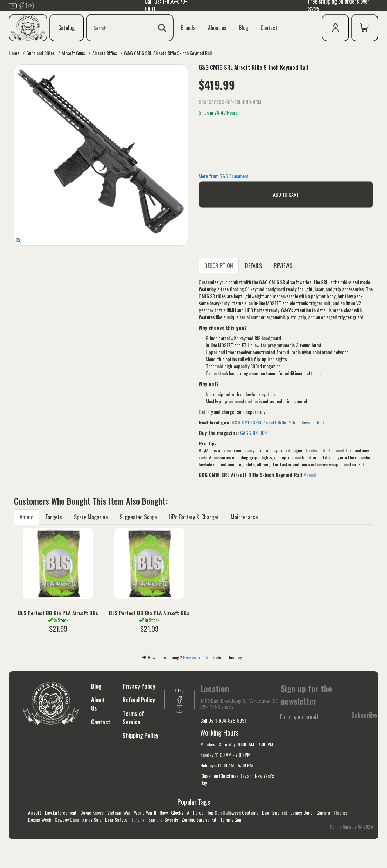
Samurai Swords (163, 819)
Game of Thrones (332, 812)
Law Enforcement (61, 812)
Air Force (195, 812)
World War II (145, 812)
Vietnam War (119, 812)
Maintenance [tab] (244, 517)
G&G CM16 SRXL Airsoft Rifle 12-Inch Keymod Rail (278, 422)
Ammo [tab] (26, 517)
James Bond (302, 812)
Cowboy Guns (67, 819)
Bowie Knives (92, 812)
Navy (164, 812)
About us (217, 28)
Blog (243, 28)
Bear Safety (116, 819)
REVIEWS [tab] (283, 266)
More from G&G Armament (224, 176)
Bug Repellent (275, 812)
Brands (188, 28)
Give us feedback (199, 657)
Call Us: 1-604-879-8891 (223, 720)
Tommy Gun (231, 819)
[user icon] (335, 28)
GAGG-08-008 (253, 433)
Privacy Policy (139, 686)
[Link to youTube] (13, 5)
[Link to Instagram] (30, 5)
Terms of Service (133, 718)
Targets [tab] (54, 517)
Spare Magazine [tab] (91, 517)
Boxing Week (40, 819)
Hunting (138, 819)
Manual (310, 475)
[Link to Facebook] (21, 5)
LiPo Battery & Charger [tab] (194, 517)
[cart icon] (365, 28)
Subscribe (364, 715)
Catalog (66, 28)
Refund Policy (139, 700)
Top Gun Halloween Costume (233, 812)
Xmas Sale (92, 819)
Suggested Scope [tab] (138, 517)
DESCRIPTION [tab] (219, 266)
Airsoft (35, 812)
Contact (269, 28)
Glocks (177, 812)
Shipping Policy (141, 736)
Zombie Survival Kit (199, 819)
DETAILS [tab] (253, 266)
